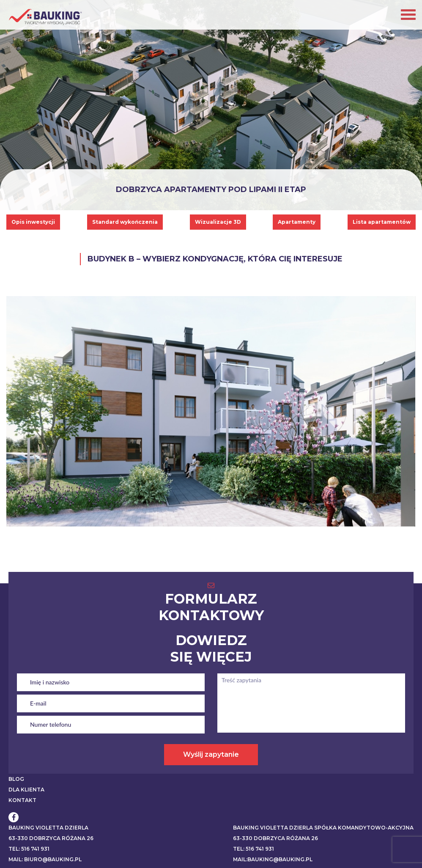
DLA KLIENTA (26, 790)
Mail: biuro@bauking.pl (45, 859)
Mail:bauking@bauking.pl (273, 859)
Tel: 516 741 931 (29, 849)
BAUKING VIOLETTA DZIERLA (48, 828)
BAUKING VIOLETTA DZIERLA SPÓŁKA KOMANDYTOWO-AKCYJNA (323, 828)
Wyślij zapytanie (211, 754)
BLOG (16, 779)
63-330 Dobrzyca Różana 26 (51, 838)
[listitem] (175, 449)
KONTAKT (22, 800)
